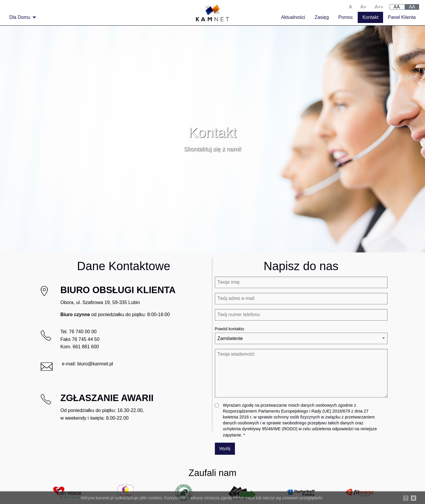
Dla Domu (20, 17)
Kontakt (370, 17)
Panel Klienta (402, 17)
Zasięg (322, 17)
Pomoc (346, 17)
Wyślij (225, 449)
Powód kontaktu (230, 329)
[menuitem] (21, 17)
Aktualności (293, 17)
